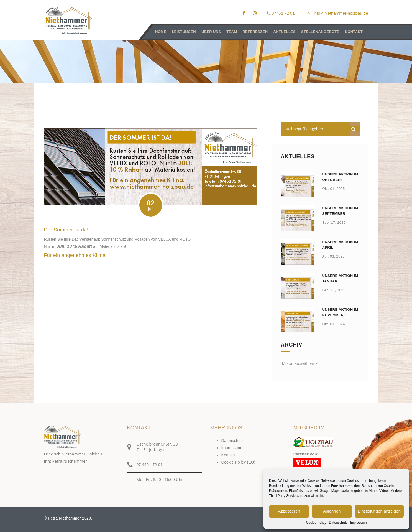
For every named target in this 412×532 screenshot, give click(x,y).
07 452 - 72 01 (150, 465)
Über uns (211, 32)
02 (151, 205)
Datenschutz (338, 523)
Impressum (358, 523)
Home (161, 32)
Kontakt (354, 32)
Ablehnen (332, 511)
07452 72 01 (281, 13)
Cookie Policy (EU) (238, 462)
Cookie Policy (316, 523)
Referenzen (255, 32)
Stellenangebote (320, 32)
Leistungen (184, 32)
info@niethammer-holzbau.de (338, 13)
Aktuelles (284, 32)
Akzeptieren (289, 511)
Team (232, 32)
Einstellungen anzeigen (379, 511)
